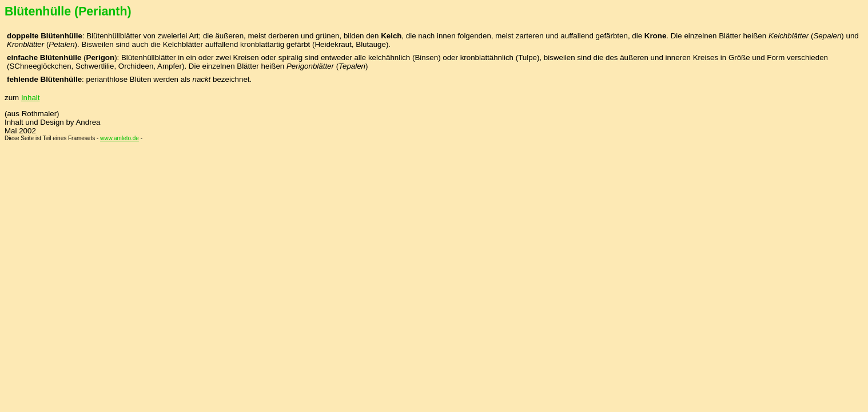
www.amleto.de (120, 138)
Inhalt (31, 98)
